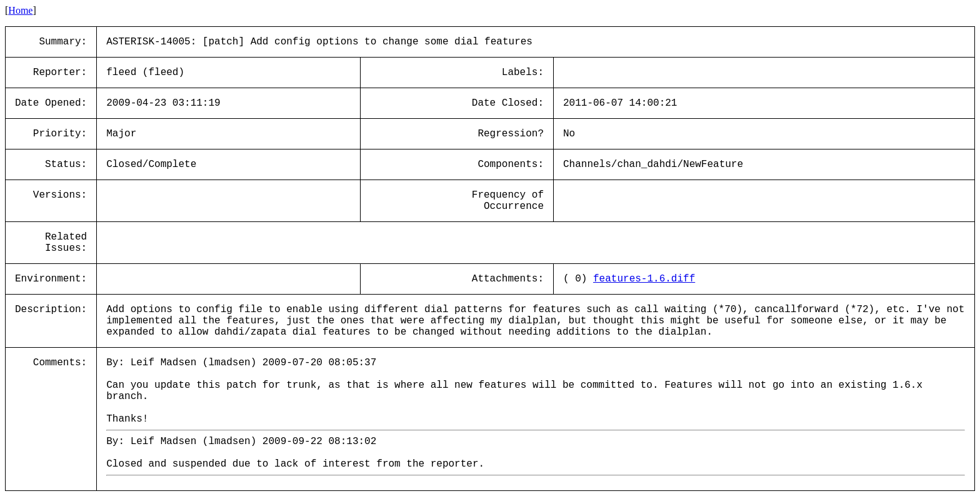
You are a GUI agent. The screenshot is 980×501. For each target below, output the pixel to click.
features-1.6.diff (644, 279)
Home (20, 10)
